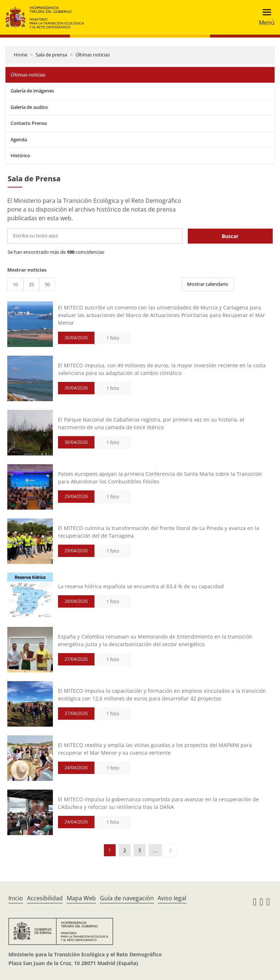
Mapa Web (81, 898)
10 (15, 284)
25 (31, 284)
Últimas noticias (93, 55)
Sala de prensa (51, 55)
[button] (170, 850)
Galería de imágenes (32, 91)
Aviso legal (172, 898)
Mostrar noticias (27, 270)
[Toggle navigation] (265, 17)
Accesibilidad (45, 898)
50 (47, 284)
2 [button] (125, 850)
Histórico (20, 155)
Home (21, 55)
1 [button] (110, 850)
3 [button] (140, 850)
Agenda (19, 139)
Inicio (16, 898)
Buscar (230, 236)
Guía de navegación (127, 898)
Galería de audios (29, 107)
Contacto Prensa (29, 123)
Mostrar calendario (208, 284)
